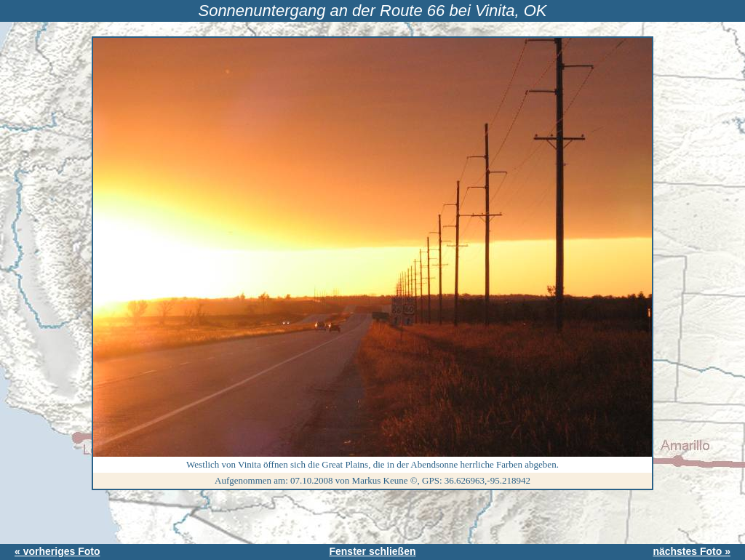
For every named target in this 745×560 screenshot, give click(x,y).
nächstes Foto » (692, 551)
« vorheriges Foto (57, 551)
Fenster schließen (372, 551)
